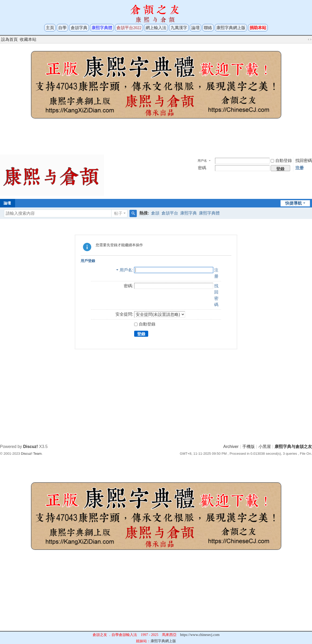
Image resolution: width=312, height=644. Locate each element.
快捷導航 (294, 203)
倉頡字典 (79, 28)
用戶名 (202, 161)
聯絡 (208, 28)
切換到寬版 (310, 40)
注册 (300, 168)
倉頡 (155, 213)
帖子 (118, 213)
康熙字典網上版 (231, 28)
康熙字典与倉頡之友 (293, 447)
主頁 (50, 28)
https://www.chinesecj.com (200, 635)
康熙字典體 (209, 213)
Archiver (231, 447)
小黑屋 (265, 447)
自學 (62, 28)
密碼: (128, 286)
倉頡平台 (170, 213)
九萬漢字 (179, 28)
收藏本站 (28, 39)
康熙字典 (188, 213)
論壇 (196, 28)
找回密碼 (304, 161)
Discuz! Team (31, 454)
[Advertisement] (156, 138)
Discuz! (31, 447)
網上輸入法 (156, 28)
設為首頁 (9, 39)
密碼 (202, 168)
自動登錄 (281, 161)
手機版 (249, 447)
